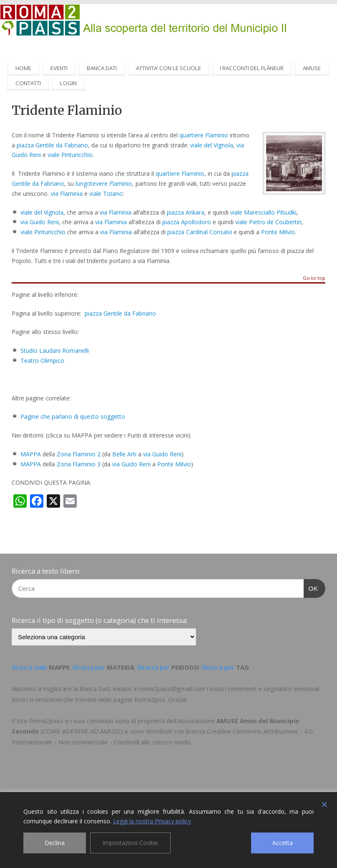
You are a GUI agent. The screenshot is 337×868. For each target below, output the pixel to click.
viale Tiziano (106, 194)
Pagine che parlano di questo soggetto (73, 416)
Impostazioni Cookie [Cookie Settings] (130, 843)
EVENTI (59, 68)
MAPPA (31, 454)
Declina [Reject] (55, 843)
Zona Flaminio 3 (79, 464)
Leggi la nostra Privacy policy (152, 821)
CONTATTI (28, 83)
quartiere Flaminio (204, 135)
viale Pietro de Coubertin (268, 222)
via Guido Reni (40, 222)
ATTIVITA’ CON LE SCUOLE (168, 68)
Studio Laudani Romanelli (55, 350)
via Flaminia (67, 194)
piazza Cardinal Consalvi (200, 232)
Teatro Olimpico (42, 361)
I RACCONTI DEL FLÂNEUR (252, 68)
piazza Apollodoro (187, 222)
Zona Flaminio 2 (79, 454)
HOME (23, 68)
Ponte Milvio (278, 232)
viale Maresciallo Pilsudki (263, 212)
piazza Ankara (186, 212)
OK (311, 587)
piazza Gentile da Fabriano (52, 145)
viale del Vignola (212, 145)
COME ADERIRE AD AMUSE (82, 731)
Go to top (314, 278)
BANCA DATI (102, 68)
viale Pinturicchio (70, 155)
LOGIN (68, 83)
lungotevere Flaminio (104, 183)
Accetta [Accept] (283, 843)
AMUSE (312, 68)
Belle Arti (124, 454)
